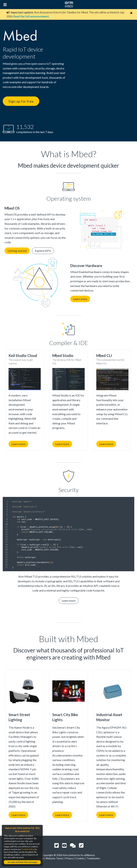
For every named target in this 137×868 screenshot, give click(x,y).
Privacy (69, 858)
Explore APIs (43, 251)
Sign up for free (21, 101)
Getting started (17, 251)
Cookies (80, 858)
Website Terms (54, 858)
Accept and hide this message (22, 862)
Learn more (80, 299)
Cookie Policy (28, 849)
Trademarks (93, 858)
